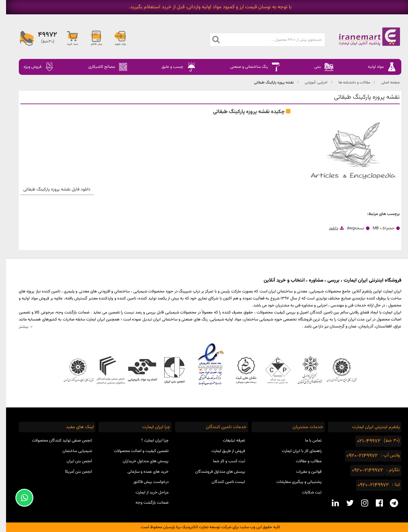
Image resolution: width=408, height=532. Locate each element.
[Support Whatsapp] (18, 498)
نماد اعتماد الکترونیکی (204, 364)
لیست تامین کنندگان (222, 482)
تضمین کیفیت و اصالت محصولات (135, 451)
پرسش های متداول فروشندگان (214, 472)
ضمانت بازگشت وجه (146, 503)
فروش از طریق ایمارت (222, 451)
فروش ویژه (33, 67)
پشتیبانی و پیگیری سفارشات (293, 482)
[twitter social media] (344, 503)
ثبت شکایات (306, 492)
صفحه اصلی (384, 83)
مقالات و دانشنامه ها (348, 83)
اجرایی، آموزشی (310, 83)
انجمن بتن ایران (73, 461)
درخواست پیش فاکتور (145, 482)
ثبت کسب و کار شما (223, 461)
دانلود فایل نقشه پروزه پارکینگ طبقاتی (52, 190)
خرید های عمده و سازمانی (142, 472)
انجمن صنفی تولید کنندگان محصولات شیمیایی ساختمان (56, 446)
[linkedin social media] (329, 503)
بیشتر (18, 327)
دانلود (328, 228)
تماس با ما (307, 441)
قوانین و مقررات (303, 472)
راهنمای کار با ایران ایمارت (296, 451)
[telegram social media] (388, 503)
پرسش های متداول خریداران (140, 461)
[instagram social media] (359, 503)
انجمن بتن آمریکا (73, 472)
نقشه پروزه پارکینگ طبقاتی (268, 83)
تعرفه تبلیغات (228, 441)
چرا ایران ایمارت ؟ (149, 441)
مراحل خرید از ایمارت (146, 492)
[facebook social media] (373, 503)
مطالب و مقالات (303, 461)
